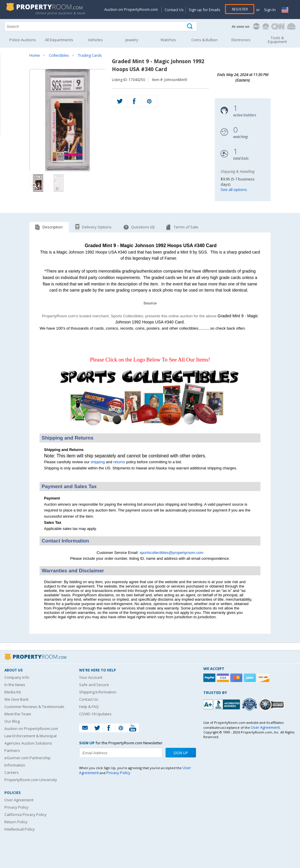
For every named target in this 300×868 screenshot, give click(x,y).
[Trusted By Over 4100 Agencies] (250, 705)
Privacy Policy (16, 807)
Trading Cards (90, 55)
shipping (98, 462)
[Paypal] (210, 678)
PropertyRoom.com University (31, 780)
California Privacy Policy (25, 814)
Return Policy (16, 822)
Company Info (17, 677)
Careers (12, 772)
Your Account (91, 677)
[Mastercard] (237, 678)
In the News (15, 685)
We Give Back (17, 699)
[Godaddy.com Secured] (272, 704)
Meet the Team (18, 714)
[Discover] (264, 678)
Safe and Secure (94, 685)
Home (35, 55)
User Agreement (19, 800)
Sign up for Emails (204, 10)
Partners (12, 750)
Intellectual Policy (20, 829)
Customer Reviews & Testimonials (34, 707)
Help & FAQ (89, 707)
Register (240, 9)
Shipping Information (98, 692)
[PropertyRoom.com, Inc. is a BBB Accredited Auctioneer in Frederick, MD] (222, 704)
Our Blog (12, 721)
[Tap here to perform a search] (190, 26)
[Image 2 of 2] (59, 183)
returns (119, 462)
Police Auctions (23, 40)
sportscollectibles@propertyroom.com (171, 553)
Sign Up (181, 753)
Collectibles (59, 55)
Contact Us (174, 10)
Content (6, 74)
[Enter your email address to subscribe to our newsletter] (121, 753)
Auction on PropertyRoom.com (131, 9)
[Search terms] (101, 26)
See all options (234, 190)
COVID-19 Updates (95, 714)
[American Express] (250, 678)
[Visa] (224, 678)
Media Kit (13, 692)
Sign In (269, 10)
